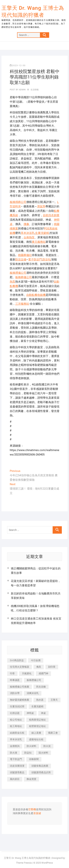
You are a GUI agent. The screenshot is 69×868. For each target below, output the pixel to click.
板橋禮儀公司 (18, 273)
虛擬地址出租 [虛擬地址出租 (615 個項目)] (36, 739)
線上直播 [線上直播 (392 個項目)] (36, 733)
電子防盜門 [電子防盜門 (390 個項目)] (16, 759)
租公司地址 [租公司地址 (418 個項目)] (16, 720)
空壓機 (32, 810)
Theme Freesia (24, 863)
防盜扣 (47, 260)
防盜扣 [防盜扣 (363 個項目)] (28, 753)
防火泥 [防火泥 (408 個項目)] (47, 746)
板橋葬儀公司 (24, 277)
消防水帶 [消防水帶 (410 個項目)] (15, 693)
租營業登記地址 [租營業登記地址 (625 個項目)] (37, 726)
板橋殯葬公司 (18, 202)
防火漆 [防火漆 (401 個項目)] (14, 753)
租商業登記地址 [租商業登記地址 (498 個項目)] (37, 720)
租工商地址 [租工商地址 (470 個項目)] (16, 726)
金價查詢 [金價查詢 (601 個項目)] (15, 746)
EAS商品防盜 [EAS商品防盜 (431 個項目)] (17, 660)
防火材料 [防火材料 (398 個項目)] (31, 746)
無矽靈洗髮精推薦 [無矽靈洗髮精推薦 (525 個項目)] (20, 700)
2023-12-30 (18, 66)
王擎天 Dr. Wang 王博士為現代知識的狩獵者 (33, 12)
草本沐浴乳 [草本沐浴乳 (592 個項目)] (16, 739)
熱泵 (13, 282)
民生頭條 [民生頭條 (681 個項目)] (41, 687)
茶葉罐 (37, 813)
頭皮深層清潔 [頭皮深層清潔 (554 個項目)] (17, 766)
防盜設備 (21, 260)
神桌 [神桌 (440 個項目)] (43, 713)
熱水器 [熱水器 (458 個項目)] (40, 700)
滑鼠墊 (41, 206)
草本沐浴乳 (28, 233)
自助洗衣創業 (51, 215)
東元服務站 (39, 242)
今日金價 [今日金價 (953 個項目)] (36, 660)
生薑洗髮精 (42, 233)
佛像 (26, 224)
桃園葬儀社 (25, 255)
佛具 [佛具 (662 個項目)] (39, 667)
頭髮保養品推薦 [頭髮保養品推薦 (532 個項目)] (40, 766)
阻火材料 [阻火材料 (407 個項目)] (43, 753)
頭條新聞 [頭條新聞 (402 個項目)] (34, 759)
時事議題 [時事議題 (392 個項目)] (15, 680)
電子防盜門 (35, 260)
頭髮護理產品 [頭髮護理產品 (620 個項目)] (17, 772)
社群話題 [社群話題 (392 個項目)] (15, 713)
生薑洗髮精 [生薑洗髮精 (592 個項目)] (37, 706)
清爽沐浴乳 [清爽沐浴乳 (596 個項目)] (33, 693)
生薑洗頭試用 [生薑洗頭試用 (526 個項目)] (17, 706)
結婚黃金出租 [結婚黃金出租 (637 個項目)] (17, 733)
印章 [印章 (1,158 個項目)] (12, 673)
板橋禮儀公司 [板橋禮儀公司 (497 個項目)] (34, 680)
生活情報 (35, 90)
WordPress (47, 863)
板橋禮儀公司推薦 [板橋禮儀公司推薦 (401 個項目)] (20, 687)
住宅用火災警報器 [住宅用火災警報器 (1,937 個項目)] (20, 667)
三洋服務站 (22, 304)
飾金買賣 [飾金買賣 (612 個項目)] (31, 779)
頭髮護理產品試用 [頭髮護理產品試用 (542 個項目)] (41, 772)
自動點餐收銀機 (36, 295)
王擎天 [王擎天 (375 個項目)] (54, 700)
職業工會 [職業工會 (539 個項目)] (53, 733)
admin (22, 90)
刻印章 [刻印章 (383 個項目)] (52, 667)
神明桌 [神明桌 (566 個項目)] (30, 713)
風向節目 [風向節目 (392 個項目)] (15, 779)
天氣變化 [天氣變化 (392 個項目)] (27, 673)
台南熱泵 (29, 237)
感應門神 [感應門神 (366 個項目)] (43, 673)
